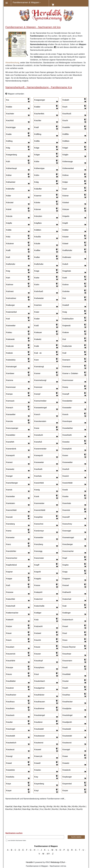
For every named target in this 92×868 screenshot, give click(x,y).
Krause (37, 647)
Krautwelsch (11, 743)
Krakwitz (38, 339)
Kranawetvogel (40, 408)
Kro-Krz (55, 809)
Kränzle (9, 216)
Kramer (37, 373)
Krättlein (38, 230)
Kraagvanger (40, 100)
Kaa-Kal (9, 806)
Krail (8, 319)
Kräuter (66, 237)
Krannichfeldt (40, 510)
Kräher (9, 175)
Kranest (9, 462)
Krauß (65, 667)
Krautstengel (40, 715)
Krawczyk (38, 756)
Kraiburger (10, 305)
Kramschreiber (40, 401)
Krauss (9, 674)
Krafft (8, 250)
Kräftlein (66, 141)
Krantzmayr (39, 531)
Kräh (8, 162)
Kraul (65, 633)
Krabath (66, 100)
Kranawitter (11, 414)
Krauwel (38, 750)
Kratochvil (38, 599)
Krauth (65, 688)
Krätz (8, 237)
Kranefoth (10, 442)
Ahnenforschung (12, 63)
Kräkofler (38, 189)
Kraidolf (66, 305)
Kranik (65, 490)
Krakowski (10, 339)
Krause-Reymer (69, 647)
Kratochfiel (10, 599)
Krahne (66, 285)
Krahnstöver (11, 298)
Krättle (9, 230)
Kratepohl (38, 592)
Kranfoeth (38, 469)
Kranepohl (10, 455)
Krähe (37, 162)
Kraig (65, 312)
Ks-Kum (63, 809)
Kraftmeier (67, 257)
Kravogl (9, 756)
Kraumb (38, 640)
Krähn (37, 175)
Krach (65, 107)
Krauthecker (68, 702)
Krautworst (39, 743)
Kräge (37, 148)
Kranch (37, 414)
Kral (64, 339)
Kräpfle (9, 223)
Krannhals (67, 503)
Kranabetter (67, 401)
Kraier (37, 312)
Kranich (66, 476)
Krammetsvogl (40, 380)
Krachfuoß (67, 114)
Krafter (37, 257)
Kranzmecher (12, 558)
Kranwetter (39, 537)
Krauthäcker (39, 695)
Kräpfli (65, 223)
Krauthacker (11, 695)
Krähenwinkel (68, 168)
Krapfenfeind (11, 565)
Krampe (9, 394)
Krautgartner (39, 688)
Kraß (8, 585)
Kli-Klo (75, 806)
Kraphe (66, 565)
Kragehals (67, 271)
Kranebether (68, 428)
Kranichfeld (39, 483)
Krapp (65, 572)
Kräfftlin (66, 134)
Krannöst (66, 510)
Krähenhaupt (11, 168)
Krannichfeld (11, 510)
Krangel (9, 476)
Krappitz (38, 579)
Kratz (36, 620)
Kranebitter (11, 435)
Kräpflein (38, 223)
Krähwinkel (11, 182)
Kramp (65, 387)
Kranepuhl (39, 455)
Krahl (65, 278)
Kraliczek (10, 346)
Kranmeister (39, 503)
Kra (7, 100)
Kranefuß (38, 442)
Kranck (65, 414)
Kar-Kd (26, 806)
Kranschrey (67, 524)
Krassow (10, 592)
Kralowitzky (11, 360)
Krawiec (38, 770)
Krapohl (37, 572)
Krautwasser (39, 736)
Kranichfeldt (67, 483)
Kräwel (65, 244)
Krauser (38, 654)
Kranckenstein (40, 421)
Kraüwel (38, 633)
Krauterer (10, 688)
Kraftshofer (11, 264)
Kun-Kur (72, 809)
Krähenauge (68, 162)
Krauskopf (38, 661)
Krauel (65, 626)
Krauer (9, 633)
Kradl (36, 127)
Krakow (66, 332)
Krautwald (67, 729)
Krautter (9, 722)
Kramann (66, 360)
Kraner (65, 455)
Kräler (9, 196)
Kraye (8, 784)
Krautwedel (67, 736)
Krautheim (10, 709)
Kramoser (38, 387)
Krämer (66, 196)
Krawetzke (10, 770)
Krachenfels (39, 114)
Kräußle (38, 237)
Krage (37, 271)
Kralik (37, 346)
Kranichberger (12, 483)
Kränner (38, 209)
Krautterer (38, 722)
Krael (65, 189)
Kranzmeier (39, 558)
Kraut (36, 674)
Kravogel (66, 750)
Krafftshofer (67, 250)
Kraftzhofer (39, 264)
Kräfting (9, 141)
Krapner (9, 572)
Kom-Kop (26, 809)
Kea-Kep (34, 806)
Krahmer (10, 285)
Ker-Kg (42, 806)
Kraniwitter (10, 496)
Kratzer (9, 626)
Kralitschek (67, 346)
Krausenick (11, 654)
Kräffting (38, 134)
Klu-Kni (82, 806)
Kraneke (66, 442)
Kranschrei (39, 524)
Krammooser (68, 380)
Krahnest (10, 291)
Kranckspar (67, 421)
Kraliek (38, 353)
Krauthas (66, 695)
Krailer (37, 319)
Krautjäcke (67, 709)
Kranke (65, 496)
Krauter (66, 681)
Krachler (38, 120)
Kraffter (37, 250)
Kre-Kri (48, 809)
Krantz (9, 531)
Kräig (36, 182)
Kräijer (65, 182)
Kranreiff (66, 517)
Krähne (66, 175)
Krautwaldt (10, 736)
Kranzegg (38, 551)
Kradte (9, 134)
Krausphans (39, 667)
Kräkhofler (10, 189)
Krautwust (10, 750)
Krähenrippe (39, 168)
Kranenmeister (40, 449)
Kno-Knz (9, 809)
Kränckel (10, 203)
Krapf (65, 558)
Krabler (37, 107)
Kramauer (67, 367)
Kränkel (66, 203)
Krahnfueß (39, 291)
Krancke (9, 421)
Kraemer (38, 196)
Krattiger (38, 613)
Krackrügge (11, 127)
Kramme (10, 380)
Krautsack (10, 715)
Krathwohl (67, 592)
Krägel (65, 148)
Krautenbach (40, 681)
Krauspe (10, 667)
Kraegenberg (11, 155)
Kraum (9, 640)
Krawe (65, 756)
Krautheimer (39, 709)
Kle (69, 806)
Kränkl (9, 209)
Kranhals (38, 476)
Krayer (9, 791)
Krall (64, 353)
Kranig (37, 490)
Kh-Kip (50, 806)
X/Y (48, 854)
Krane (37, 428)
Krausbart (10, 647)
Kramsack (10, 401)
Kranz (8, 544)
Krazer (65, 791)
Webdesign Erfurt (58, 862)
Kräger (37, 155)
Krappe (9, 579)
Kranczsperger (12, 428)
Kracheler (10, 114)
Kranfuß (66, 469)
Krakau (9, 332)
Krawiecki (66, 770)
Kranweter (10, 537)
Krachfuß (10, 120)
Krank (37, 496)
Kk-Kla (64, 806)
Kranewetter (68, 462)
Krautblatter (11, 681)
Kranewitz (10, 469)
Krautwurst (67, 743)
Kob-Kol (17, 809)
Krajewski (66, 326)
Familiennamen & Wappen (46, 846)
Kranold (9, 517)
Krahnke (66, 291)
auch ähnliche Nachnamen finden (17, 841)
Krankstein (10, 503)
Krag (8, 271)
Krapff (37, 565)
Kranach (10, 408)
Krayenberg (39, 784)
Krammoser (11, 387)
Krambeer (10, 373)
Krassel (66, 585)
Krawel (9, 763)
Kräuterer (10, 244)
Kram (36, 360)
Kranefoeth (67, 435)
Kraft (8, 257)
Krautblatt (66, 674)
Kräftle (37, 141)
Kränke (37, 203)
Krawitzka (10, 777)
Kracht (65, 120)
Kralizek (9, 353)
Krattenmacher (12, 613)
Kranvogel (67, 531)
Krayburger (67, 777)
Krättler (66, 230)
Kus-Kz (80, 809)
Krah (8, 278)
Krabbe (9, 107)
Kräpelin (66, 216)
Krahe (37, 278)
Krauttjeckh (67, 722)
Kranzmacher (68, 551)
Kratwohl (10, 620)
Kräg (8, 148)
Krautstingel (67, 715)
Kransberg (10, 524)
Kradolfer (66, 127)
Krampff (66, 394)
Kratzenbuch (68, 620)
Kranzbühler (11, 551)
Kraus (65, 640)
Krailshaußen (68, 319)
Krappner (66, 579)
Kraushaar (67, 654)
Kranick (9, 490)
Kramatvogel (11, 367)
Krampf (37, 394)
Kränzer (66, 209)
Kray (36, 777)
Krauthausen (40, 702)
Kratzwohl (38, 626)
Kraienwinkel (11, 312)
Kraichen (38, 305)
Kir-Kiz (57, 806)
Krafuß (65, 264)
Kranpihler (39, 517)
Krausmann (67, 661)
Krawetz (66, 763)
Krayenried (67, 784)
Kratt (64, 606)
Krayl (36, 791)
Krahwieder (39, 298)
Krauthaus (10, 702)
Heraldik (29, 862)
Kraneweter (39, 462)
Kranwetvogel (68, 537)
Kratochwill (11, 606)
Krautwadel (39, 729)
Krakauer (38, 332)
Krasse (37, 585)
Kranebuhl (39, 435)
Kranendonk (11, 449)
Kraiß (36, 326)
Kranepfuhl (67, 449)
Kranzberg (39, 544)
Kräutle (37, 244)
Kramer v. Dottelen (70, 373)
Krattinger (67, 613)
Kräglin (65, 155)
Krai (64, 298)
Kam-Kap (18, 806)
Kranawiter (67, 408)
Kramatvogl (39, 367)
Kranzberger (68, 544)
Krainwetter (11, 326)
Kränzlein (38, 216)
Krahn (37, 285)
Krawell (37, 763)
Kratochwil (67, 599)
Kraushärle (11, 661)
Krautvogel (11, 729)
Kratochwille (39, 606)
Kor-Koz (35, 809)
